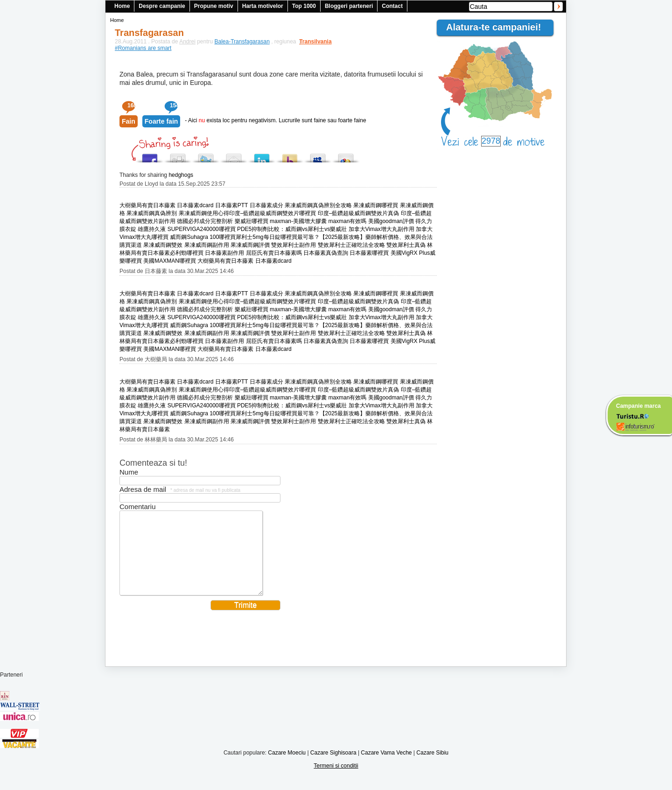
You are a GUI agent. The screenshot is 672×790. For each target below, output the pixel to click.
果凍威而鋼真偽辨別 (152, 213)
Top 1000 (304, 6)
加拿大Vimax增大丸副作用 (381, 229)
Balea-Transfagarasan (242, 42)
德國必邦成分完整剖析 (205, 221)
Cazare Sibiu (432, 767)
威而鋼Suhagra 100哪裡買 (203, 237)
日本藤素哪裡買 (369, 253)
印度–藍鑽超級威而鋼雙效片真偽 (359, 213)
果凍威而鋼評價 (250, 245)
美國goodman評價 (391, 221)
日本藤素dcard (195, 205)
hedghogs (181, 175)
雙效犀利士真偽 (406, 245)
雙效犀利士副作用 (294, 245)
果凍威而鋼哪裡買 (376, 205)
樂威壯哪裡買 (252, 221)
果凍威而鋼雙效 (163, 245)
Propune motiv (214, 6)
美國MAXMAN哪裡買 (170, 261)
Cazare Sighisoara (333, 767)
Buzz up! (290, 156)
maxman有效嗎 (347, 221)
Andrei (187, 42)
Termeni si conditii (336, 780)
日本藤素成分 (266, 205)
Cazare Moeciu (287, 767)
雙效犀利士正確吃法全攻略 (351, 245)
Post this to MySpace (318, 156)
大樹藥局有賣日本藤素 (147, 205)
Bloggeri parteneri (349, 6)
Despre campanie (162, 6)
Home (122, 6)
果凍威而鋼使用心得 (204, 213)
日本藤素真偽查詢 (326, 253)
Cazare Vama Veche (386, 767)
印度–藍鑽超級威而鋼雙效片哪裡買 (273, 213)
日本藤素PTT (231, 205)
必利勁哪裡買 (187, 253)
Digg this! (178, 156)
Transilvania (311, 42)
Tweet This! (206, 156)
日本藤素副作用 (224, 253)
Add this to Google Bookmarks (346, 156)
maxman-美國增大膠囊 (298, 221)
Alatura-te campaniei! (497, 27)
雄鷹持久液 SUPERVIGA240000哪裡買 (186, 229)
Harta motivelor (263, 6)
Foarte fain (161, 121)
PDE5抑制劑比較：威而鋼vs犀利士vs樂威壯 (292, 229)
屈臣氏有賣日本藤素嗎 (274, 253)
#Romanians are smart (143, 48)
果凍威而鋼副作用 (207, 245)
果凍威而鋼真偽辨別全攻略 (318, 205)
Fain (129, 121)
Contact (392, 6)
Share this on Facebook (150, 156)
